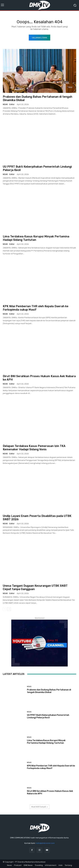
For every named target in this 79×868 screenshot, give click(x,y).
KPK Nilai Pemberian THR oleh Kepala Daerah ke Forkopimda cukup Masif (36, 308)
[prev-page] (5, 609)
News (5, 104)
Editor (12, 104)
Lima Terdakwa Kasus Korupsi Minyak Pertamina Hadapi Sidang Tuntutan (36, 238)
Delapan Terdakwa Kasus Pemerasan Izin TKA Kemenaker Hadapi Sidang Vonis (34, 448)
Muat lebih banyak (40, 807)
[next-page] (9, 609)
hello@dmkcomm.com (45, 843)
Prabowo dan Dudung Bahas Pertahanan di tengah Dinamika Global (49, 691)
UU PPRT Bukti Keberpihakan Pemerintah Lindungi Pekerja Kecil (48, 716)
